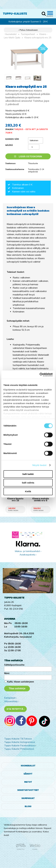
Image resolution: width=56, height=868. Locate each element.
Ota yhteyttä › (15, 709)
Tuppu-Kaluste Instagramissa (20, 742)
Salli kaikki (28, 474)
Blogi (28, 806)
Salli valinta (28, 483)
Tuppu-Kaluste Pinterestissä (19, 749)
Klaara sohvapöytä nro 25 (38, 38)
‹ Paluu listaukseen (28, 30)
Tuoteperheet (28, 34)
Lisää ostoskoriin (28, 156)
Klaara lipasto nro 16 (15, 500)
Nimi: (7, 673)
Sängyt (28, 774)
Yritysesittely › (11, 701)
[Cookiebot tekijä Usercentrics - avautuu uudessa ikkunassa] (40, 375)
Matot (28, 782)
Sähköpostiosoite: (14, 665)
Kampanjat (28, 798)
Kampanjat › (10, 698)
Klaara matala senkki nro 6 (41, 500)
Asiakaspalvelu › (28, 555)
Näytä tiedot (39, 465)
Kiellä (28, 491)
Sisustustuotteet (28, 790)
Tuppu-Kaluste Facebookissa (19, 745)
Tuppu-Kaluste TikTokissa (18, 739)
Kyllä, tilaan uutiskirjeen (21, 682)
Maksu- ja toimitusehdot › (28, 551)
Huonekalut (11, 34)
